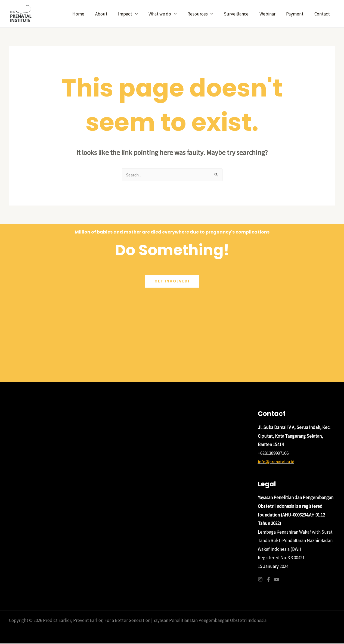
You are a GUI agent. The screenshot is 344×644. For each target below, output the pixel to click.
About (112, 14)
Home (91, 14)
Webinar (271, 14)
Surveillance (242, 14)
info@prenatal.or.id (277, 462)
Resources (207, 14)
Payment (297, 14)
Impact (138, 14)
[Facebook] (268, 580)
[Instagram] (260, 580)
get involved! (172, 282)
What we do (171, 14)
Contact (323, 14)
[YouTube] (277, 580)
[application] (145, 14)
